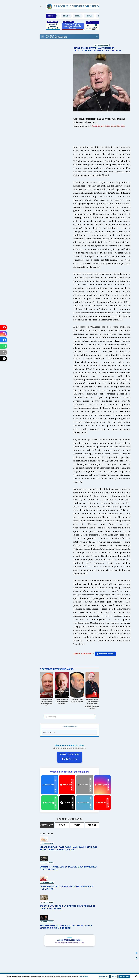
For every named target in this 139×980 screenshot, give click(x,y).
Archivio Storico (70, 727)
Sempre (92, 825)
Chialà (96, 16)
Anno (77, 825)
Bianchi (73, 16)
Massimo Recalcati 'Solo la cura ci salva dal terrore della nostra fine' (69, 848)
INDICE (51, 16)
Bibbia (84, 16)
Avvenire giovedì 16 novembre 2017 (108, 126)
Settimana (47, 825)
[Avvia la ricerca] (46, 717)
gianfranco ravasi (105, 654)
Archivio (60, 16)
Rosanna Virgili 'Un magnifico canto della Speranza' (73, 26)
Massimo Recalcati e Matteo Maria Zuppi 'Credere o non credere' (66, 927)
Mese (62, 825)
